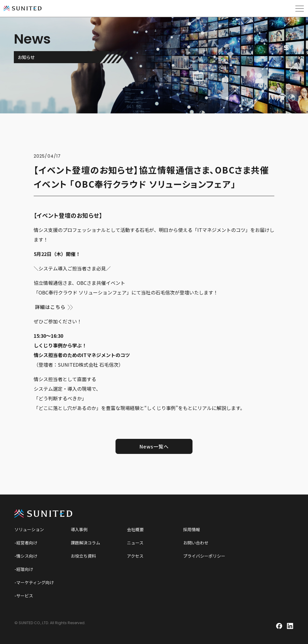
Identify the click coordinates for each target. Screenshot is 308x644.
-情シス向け (26, 556)
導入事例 (79, 529)
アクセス (135, 556)
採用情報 (192, 529)
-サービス (24, 596)
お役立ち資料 (83, 556)
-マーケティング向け (34, 582)
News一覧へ (154, 446)
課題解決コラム (85, 543)
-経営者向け (26, 543)
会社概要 (135, 529)
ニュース (135, 543)
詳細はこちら (50, 307)
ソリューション (29, 529)
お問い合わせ (196, 543)
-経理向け (24, 569)
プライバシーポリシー (204, 556)
